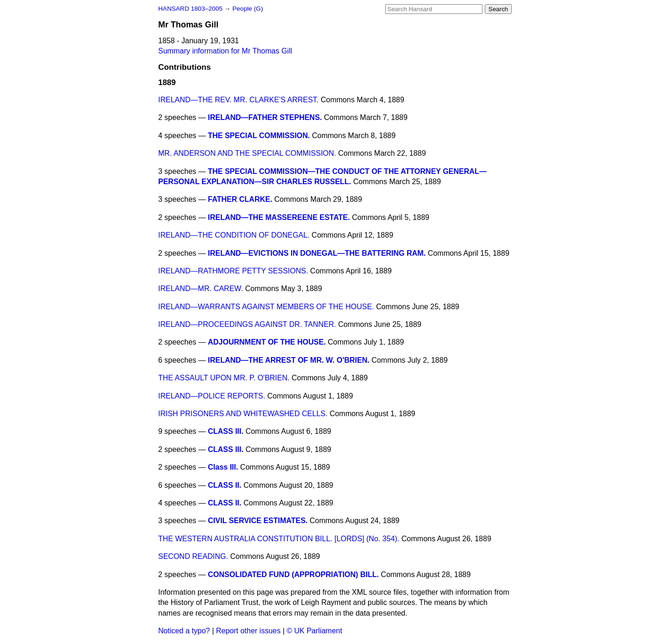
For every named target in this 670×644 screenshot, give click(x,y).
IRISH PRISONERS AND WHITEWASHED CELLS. (243, 414)
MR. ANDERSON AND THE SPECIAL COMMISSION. (247, 153)
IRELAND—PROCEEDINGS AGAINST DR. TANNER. (247, 324)
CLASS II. (225, 485)
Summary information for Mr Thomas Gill (225, 51)
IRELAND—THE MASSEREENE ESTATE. (279, 217)
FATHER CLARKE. (240, 199)
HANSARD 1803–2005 (190, 9)
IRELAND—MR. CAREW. (201, 289)
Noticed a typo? (184, 631)
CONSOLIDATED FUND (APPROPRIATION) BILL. (293, 574)
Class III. (223, 467)
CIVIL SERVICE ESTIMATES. (258, 521)
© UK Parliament (314, 631)
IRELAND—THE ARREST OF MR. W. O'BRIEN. (289, 360)
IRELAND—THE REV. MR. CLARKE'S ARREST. (238, 100)
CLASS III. (226, 431)
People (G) (248, 9)
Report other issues (248, 631)
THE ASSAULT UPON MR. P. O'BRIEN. (224, 378)
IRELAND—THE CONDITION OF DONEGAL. (234, 235)
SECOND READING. (193, 556)
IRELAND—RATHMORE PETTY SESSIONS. (233, 271)
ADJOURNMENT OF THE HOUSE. (267, 342)
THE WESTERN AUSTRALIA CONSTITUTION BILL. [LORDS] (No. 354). (279, 539)
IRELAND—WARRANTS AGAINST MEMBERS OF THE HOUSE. (266, 307)
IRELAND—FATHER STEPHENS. (265, 117)
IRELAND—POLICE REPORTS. (212, 396)
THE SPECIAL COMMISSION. (259, 136)
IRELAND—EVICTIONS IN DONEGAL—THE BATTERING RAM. (317, 253)
